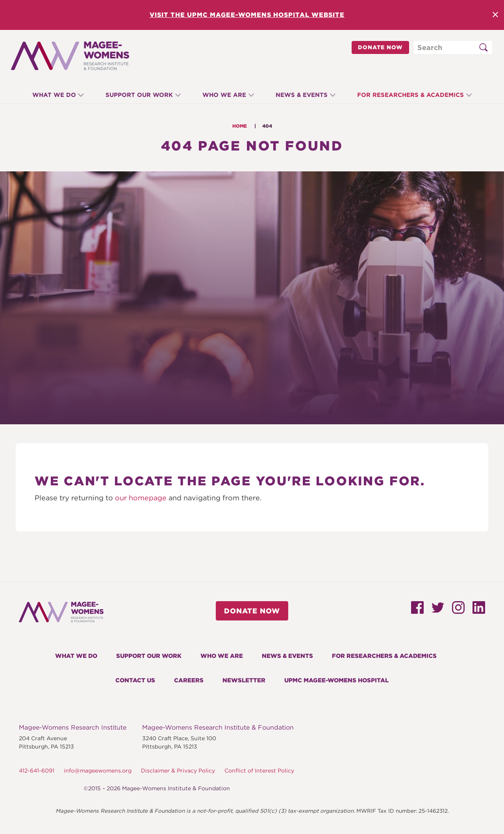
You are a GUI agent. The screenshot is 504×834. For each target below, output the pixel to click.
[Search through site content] (453, 47)
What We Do (48, 95)
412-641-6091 (37, 771)
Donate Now (380, 47)
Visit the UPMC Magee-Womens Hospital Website (247, 15)
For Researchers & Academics (416, 95)
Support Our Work (136, 95)
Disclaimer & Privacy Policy (178, 771)
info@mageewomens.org (98, 771)
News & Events (305, 95)
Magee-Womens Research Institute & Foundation (218, 727)
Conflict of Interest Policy (259, 771)
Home (240, 126)
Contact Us (135, 680)
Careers (189, 680)
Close (495, 15)
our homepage (141, 498)
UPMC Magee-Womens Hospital (336, 680)
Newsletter (244, 680)
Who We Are (224, 95)
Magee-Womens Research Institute (73, 727)
